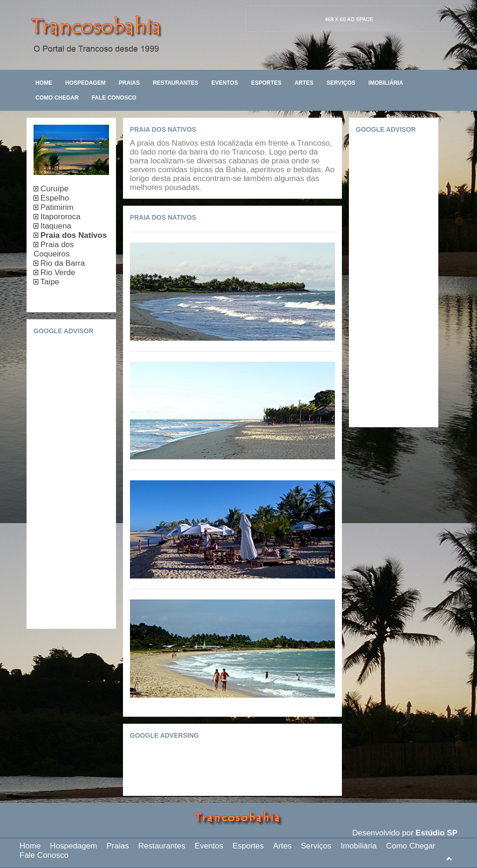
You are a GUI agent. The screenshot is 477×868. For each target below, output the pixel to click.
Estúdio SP (436, 833)
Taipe (49, 282)
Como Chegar (57, 98)
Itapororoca (59, 217)
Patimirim (57, 207)
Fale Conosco (114, 98)
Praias (129, 83)
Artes (304, 83)
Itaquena (55, 226)
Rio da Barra (61, 263)
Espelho (54, 198)
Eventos (225, 83)
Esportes (266, 83)
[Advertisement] (258, 766)
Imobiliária (386, 83)
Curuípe (53, 189)
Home (44, 83)
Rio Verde (57, 273)
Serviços (341, 83)
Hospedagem (85, 83)
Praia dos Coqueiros (54, 249)
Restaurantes (176, 83)
